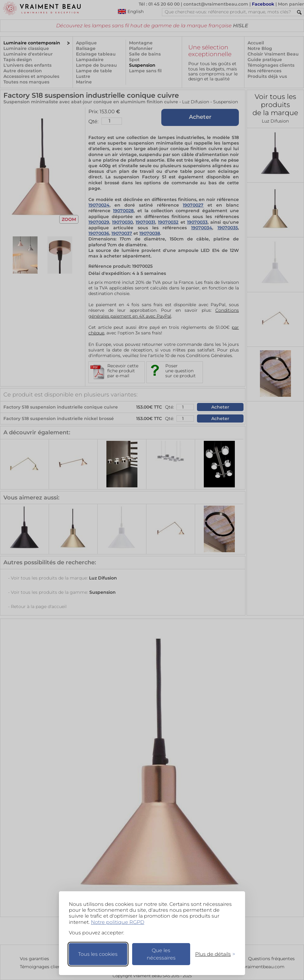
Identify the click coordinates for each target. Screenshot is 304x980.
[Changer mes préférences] (212, 954)
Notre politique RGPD (118, 922)
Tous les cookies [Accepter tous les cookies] (98, 954)
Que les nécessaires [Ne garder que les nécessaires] (161, 954)
